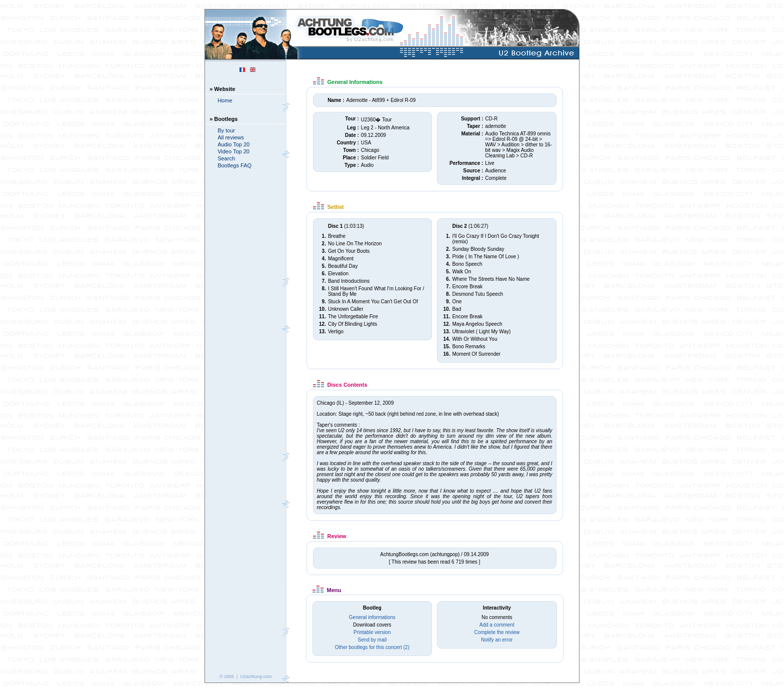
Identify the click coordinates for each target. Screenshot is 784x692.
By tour (226, 130)
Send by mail (372, 640)
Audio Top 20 (233, 144)
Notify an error (497, 640)
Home (225, 100)
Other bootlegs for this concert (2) (372, 647)
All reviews (231, 137)
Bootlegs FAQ (234, 165)
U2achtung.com (256, 677)
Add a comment (497, 625)
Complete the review (497, 632)
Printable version (372, 632)
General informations (372, 617)
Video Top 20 (233, 151)
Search (226, 158)
